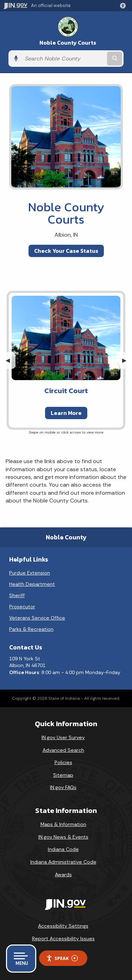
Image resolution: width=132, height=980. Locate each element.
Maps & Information (63, 824)
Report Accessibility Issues (63, 939)
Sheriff (17, 595)
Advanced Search (63, 750)
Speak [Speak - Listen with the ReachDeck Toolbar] (62, 958)
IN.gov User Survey (63, 737)
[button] (124, 6)
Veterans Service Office (37, 618)
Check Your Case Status (66, 251)
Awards (63, 875)
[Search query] (64, 59)
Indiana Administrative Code (63, 862)
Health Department (32, 584)
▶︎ (127, 360)
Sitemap (63, 775)
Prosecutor (22, 607)
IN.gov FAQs (63, 787)
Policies (63, 762)
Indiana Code (63, 849)
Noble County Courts (68, 43)
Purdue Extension (30, 573)
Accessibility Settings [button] (63, 926)
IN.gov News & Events (63, 837)
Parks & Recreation (31, 629)
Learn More (66, 413)
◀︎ (11, 360)
